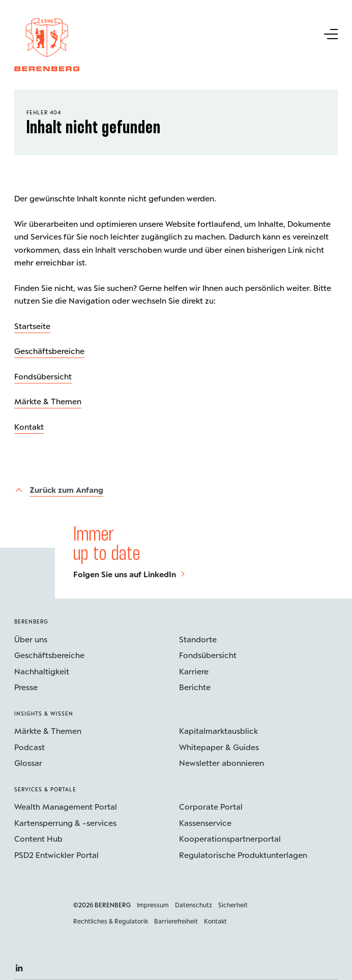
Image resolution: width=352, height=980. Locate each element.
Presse (26, 687)
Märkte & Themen (48, 401)
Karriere (194, 671)
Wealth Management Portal (66, 806)
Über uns (31, 639)
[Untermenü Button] (330, 33)
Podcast (30, 747)
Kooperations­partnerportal (230, 838)
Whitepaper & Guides (219, 747)
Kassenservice (205, 823)
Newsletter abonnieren (222, 763)
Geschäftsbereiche (49, 351)
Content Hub (38, 838)
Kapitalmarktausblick (218, 731)
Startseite (32, 326)
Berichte (195, 687)
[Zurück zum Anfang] (59, 490)
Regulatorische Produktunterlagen (243, 855)
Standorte (198, 639)
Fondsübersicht (43, 376)
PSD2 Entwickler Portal (56, 855)
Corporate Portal (211, 806)
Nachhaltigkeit (42, 671)
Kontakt (29, 426)
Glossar (28, 763)
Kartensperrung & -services (65, 823)
